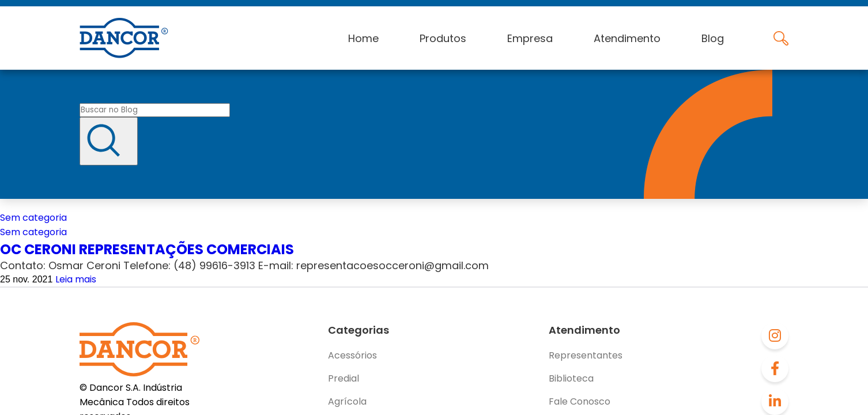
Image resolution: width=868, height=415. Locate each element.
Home (363, 38)
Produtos (443, 38)
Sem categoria (33, 218)
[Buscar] (109, 141)
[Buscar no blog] (155, 110)
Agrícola (347, 401)
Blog (713, 38)
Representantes (586, 355)
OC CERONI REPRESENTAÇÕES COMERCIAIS (147, 249)
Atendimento (627, 38)
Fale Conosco (580, 401)
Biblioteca (571, 378)
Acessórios (352, 355)
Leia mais (76, 279)
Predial (344, 378)
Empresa (530, 38)
